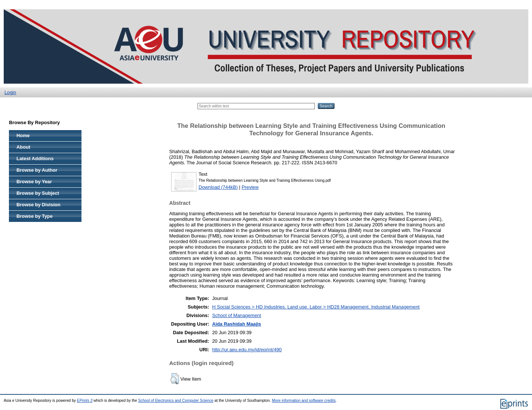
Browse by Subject (38, 193)
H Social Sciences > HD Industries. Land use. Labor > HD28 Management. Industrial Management (316, 307)
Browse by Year (34, 182)
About (23, 147)
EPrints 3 (85, 401)
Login (10, 92)
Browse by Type (34, 216)
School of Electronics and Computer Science (176, 401)
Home (23, 135)
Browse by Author (37, 170)
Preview (250, 187)
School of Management (237, 315)
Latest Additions (35, 159)
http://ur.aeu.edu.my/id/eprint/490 (247, 350)
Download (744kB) (218, 187)
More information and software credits (304, 401)
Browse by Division (38, 205)
